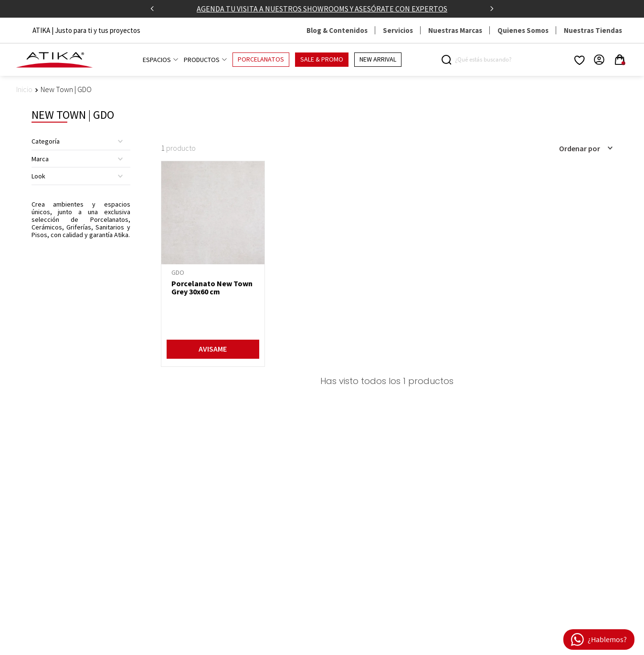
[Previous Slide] (152, 9)
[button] (81, 141)
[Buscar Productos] (448, 60)
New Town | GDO (66, 89)
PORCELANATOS (261, 60)
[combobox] (482, 60)
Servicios (398, 30)
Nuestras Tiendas (593, 30)
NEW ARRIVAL (378, 60)
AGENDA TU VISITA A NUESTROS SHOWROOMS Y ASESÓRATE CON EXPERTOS (322, 9)
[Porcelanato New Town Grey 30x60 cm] (213, 264)
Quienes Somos (523, 30)
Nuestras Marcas (455, 30)
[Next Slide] (492, 9)
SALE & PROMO (322, 60)
